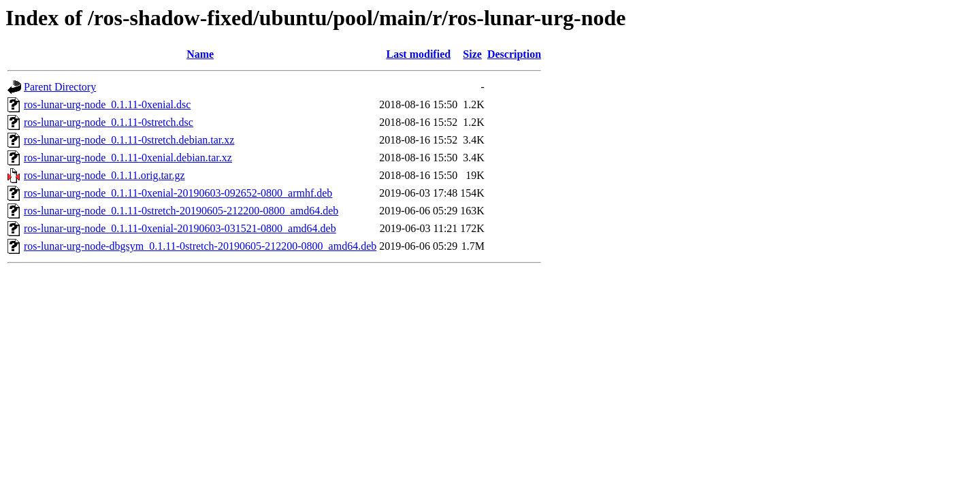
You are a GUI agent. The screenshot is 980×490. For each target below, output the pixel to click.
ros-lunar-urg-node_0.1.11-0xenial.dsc (107, 104)
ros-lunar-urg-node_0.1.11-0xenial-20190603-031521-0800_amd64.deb (180, 228)
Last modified (418, 54)
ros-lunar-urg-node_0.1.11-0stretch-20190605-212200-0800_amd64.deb (181, 211)
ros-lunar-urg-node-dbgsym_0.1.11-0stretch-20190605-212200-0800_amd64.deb (200, 246)
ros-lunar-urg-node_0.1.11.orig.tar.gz (104, 175)
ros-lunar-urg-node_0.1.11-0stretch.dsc (109, 122)
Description (514, 54)
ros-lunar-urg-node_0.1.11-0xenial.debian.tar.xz (128, 158)
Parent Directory (60, 87)
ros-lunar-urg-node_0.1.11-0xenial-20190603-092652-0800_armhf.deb (178, 193)
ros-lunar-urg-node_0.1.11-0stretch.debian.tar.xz (129, 140)
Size (472, 54)
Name (200, 54)
